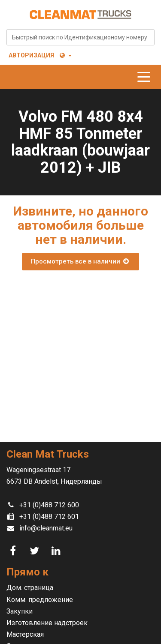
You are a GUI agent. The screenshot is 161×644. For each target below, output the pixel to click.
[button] (65, 55)
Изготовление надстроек (47, 623)
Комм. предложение (40, 600)
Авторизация (31, 55)
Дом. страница (30, 588)
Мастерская (25, 634)
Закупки (20, 611)
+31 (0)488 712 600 (49, 505)
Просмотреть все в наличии (80, 261)
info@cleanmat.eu (46, 528)
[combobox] (80, 37)
